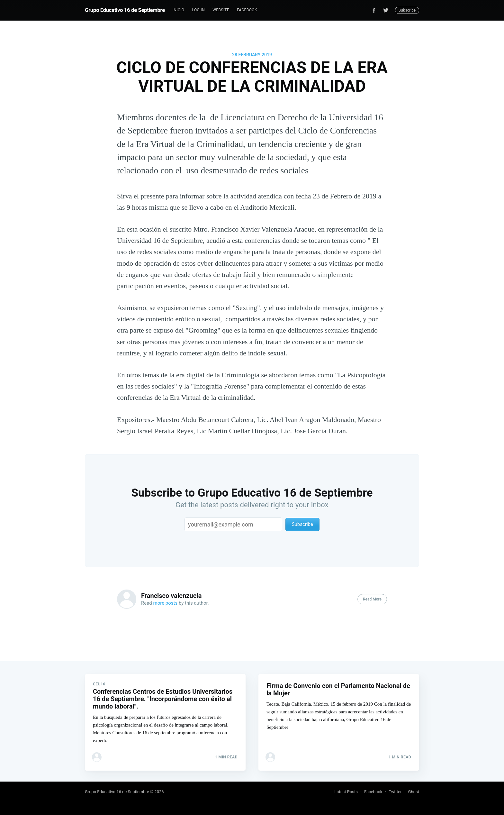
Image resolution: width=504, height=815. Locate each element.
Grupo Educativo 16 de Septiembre (125, 10)
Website (221, 10)
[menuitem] (179, 10)
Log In (198, 10)
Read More (372, 599)
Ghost (414, 792)
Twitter (395, 792)
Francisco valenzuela (171, 596)
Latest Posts (346, 792)
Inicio (179, 10)
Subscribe (407, 10)
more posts (166, 603)
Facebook (247, 10)
